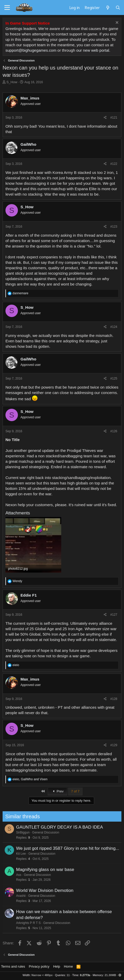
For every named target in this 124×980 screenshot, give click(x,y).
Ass (8, 875)
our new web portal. (93, 50)
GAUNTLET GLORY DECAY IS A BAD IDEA (49, 827)
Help (57, 966)
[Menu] (7, 8)
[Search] (118, 7)
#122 (114, 164)
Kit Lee (10, 854)
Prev (57, 791)
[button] (120, 975)
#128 (114, 699)
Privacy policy (39, 966)
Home (68, 966)
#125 (114, 379)
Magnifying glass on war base (34, 870)
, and (30, 779)
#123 (114, 227)
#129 (114, 745)
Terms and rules (13, 966)
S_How (12, 82)
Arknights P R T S (18, 923)
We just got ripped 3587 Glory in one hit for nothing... (57, 848)
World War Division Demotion (34, 890)
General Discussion (35, 832)
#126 (114, 431)
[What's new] (108, 7)
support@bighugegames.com (31, 50)
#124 (114, 327)
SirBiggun (12, 832)
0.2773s (85, 975)
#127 (114, 615)
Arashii (10, 896)
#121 (114, 118)
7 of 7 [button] (75, 791)
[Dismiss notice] (116, 23)
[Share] (105, 118)
